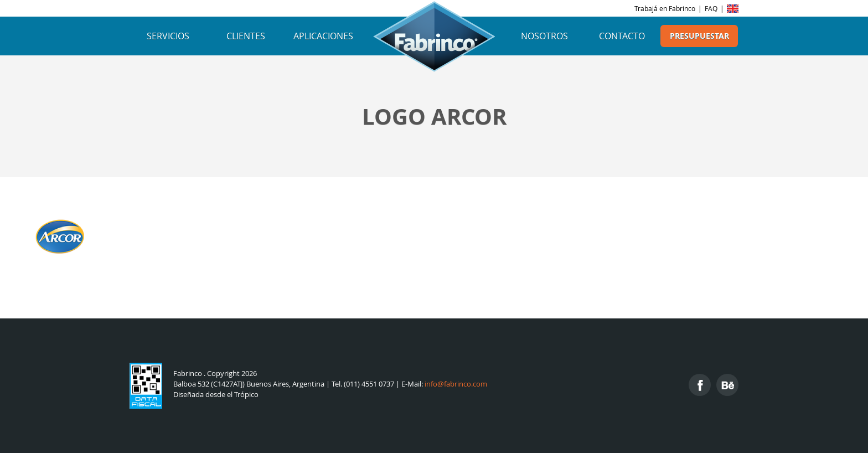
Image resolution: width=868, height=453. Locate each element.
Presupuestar (699, 36)
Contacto (622, 36)
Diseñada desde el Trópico (216, 395)
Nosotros (544, 36)
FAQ (711, 8)
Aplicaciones (323, 36)
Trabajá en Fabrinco (665, 8)
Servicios (168, 36)
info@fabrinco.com (456, 384)
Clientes (246, 36)
